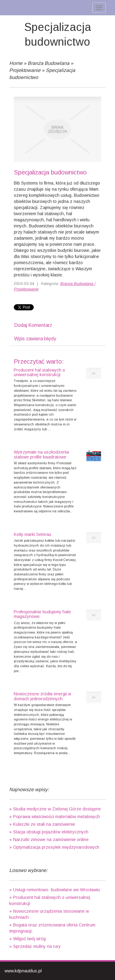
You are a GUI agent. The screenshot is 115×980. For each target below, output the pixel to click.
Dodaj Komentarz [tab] (33, 325)
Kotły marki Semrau (33, 534)
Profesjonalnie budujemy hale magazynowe (42, 614)
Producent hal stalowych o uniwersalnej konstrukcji (39, 372)
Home (16, 63)
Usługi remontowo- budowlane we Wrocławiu (57, 890)
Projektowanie (25, 70)
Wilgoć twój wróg (29, 939)
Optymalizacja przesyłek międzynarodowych (56, 847)
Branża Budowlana (48, 63)
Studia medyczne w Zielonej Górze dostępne (57, 809)
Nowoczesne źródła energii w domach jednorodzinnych (42, 696)
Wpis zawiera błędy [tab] (35, 339)
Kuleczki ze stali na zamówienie (44, 824)
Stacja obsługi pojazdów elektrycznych (51, 832)
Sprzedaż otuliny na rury (37, 946)
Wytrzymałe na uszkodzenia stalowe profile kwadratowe (41, 454)
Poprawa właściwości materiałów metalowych (57, 817)
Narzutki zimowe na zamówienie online (51, 840)
